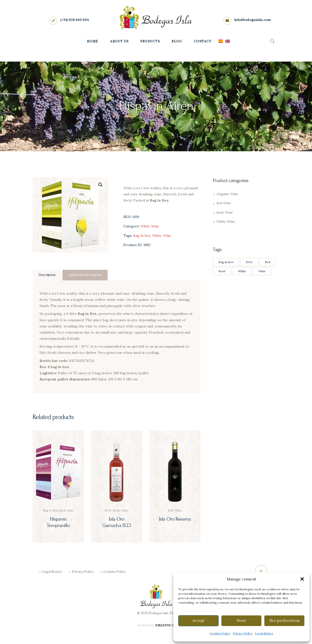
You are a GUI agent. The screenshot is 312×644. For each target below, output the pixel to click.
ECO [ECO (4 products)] (249, 262)
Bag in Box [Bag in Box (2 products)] (226, 262)
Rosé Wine (225, 212)
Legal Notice (264, 633)
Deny (241, 620)
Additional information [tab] (87, 275)
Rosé (116, 511)
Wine (168, 236)
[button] (302, 579)
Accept (199, 620)
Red (62, 511)
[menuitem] (221, 42)
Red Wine (224, 203)
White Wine (150, 226)
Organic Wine (228, 194)
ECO (108, 511)
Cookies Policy (220, 633)
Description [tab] (48, 275)
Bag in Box (142, 236)
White (157, 236)
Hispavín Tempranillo (58, 522)
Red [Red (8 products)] (268, 262)
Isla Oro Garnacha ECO (117, 522)
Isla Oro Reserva (175, 519)
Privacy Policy (243, 633)
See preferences (284, 620)
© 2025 (142, 615)
